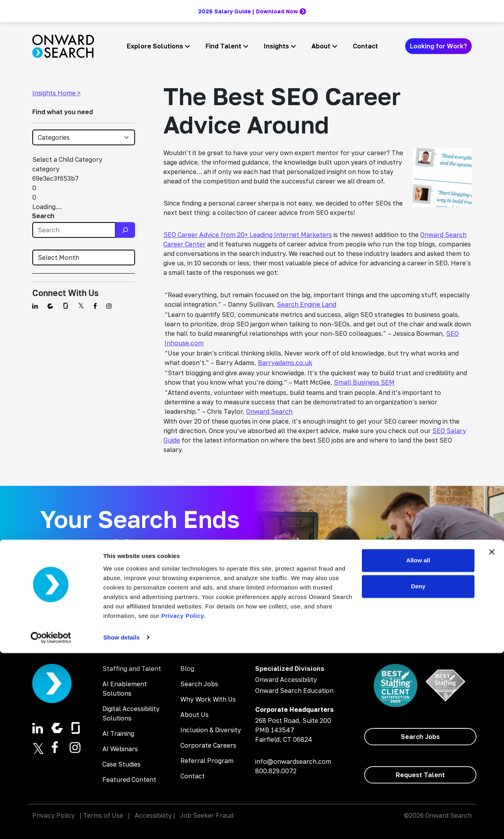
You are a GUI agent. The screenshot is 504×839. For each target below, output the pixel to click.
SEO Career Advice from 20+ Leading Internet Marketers (248, 235)
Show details (121, 823)
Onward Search (443, 235)
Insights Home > (57, 93)
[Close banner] (492, 738)
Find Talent (223, 46)
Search (43, 216)
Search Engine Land (307, 304)
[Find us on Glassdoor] (66, 306)
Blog (187, 669)
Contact (365, 46)
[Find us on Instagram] (109, 306)
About (321, 46)
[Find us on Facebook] (95, 306)
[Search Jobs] (191, 617)
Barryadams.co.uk (285, 363)
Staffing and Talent (132, 669)
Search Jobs (199, 684)
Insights (276, 46)
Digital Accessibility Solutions (131, 713)
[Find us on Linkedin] (35, 306)
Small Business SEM (364, 382)
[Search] (125, 230)
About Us (195, 715)
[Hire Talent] (88, 617)
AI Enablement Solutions (125, 689)
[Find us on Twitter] (81, 306)
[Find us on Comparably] (50, 306)
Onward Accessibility (286, 680)
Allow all (418, 747)
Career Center (184, 244)
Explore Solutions (155, 46)
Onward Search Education (294, 691)
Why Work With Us (208, 699)
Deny (418, 772)
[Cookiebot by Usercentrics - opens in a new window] (51, 824)
